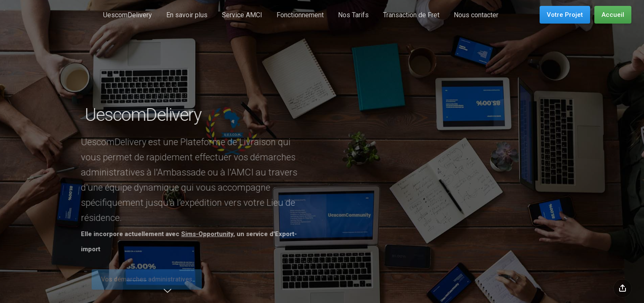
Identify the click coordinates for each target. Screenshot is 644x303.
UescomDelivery (128, 15)
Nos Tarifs (353, 15)
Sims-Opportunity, (200, 234)
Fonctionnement (300, 15)
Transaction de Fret (411, 15)
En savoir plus (187, 15)
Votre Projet (565, 15)
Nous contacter (476, 15)
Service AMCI (242, 15)
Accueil (613, 15)
